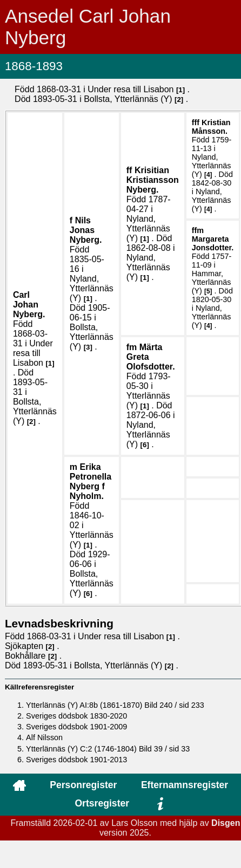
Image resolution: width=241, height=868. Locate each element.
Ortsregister (102, 803)
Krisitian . (153, 180)
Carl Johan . (29, 305)
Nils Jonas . (86, 230)
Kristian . (211, 127)
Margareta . (213, 243)
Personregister (83, 785)
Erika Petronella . (91, 481)
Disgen (226, 823)
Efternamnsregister (185, 785)
